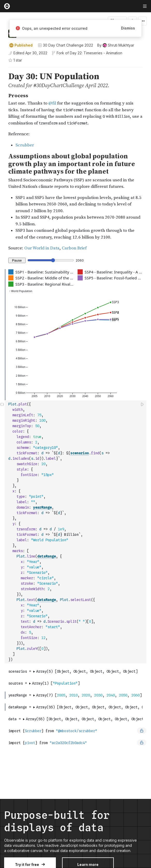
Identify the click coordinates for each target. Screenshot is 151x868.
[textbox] (76, 532)
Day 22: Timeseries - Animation (96, 53)
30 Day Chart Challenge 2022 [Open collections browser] (65, 45)
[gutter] (2, 80)
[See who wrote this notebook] (116, 45)
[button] (2, 69)
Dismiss (128, 28)
